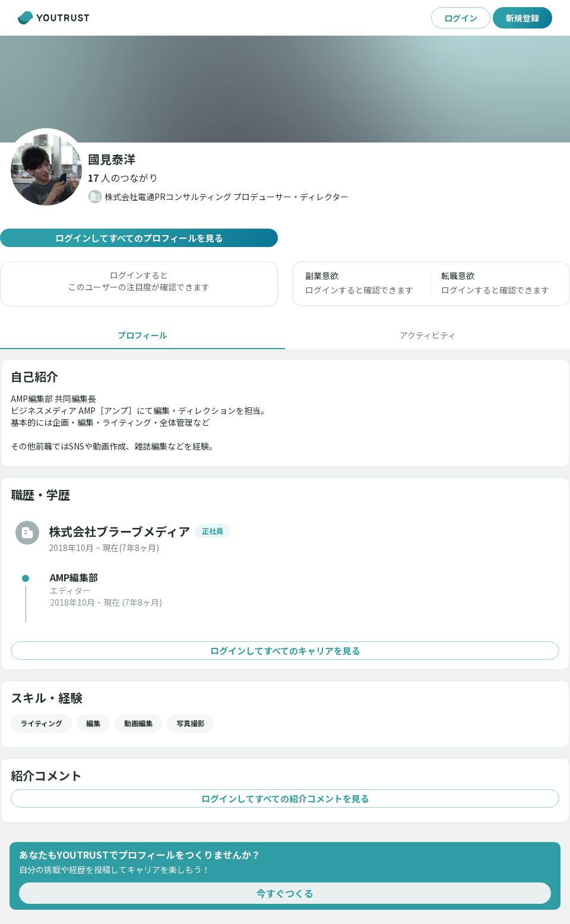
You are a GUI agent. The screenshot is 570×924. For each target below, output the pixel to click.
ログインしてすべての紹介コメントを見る (285, 798)
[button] (123, 178)
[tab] (142, 335)
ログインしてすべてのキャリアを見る (285, 651)
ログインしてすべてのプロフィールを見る (139, 238)
